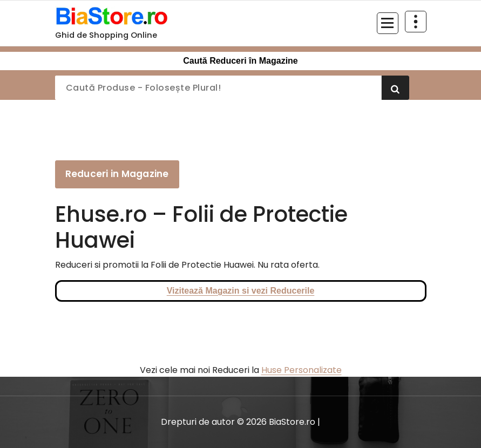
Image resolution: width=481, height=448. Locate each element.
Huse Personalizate (302, 370)
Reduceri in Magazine (117, 174)
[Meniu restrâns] (388, 23)
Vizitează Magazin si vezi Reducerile (241, 291)
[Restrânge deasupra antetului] (416, 22)
